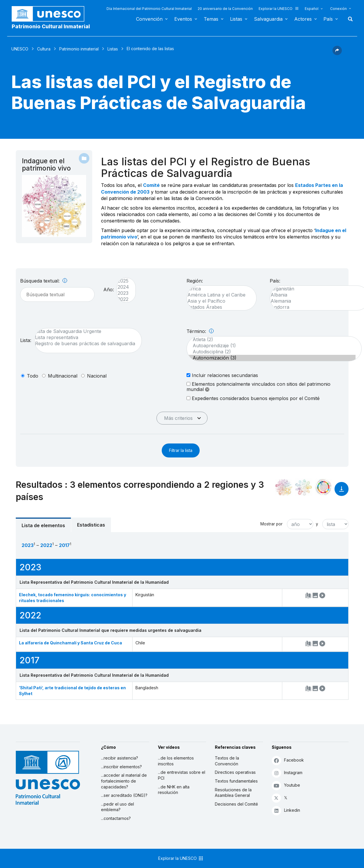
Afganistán (317, 289)
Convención (149, 19)
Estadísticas (91, 525)
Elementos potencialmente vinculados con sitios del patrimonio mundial (258, 387)
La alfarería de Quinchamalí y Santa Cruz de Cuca (70, 643)
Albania (317, 295)
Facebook (288, 760)
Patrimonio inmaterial (79, 49)
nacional (97, 376)
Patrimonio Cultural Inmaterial (51, 26)
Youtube (286, 785)
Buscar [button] (349, 19)
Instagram (287, 773)
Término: (200, 331)
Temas (211, 19)
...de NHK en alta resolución (174, 790)
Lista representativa (85, 337)
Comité (151, 185)
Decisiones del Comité (236, 804)
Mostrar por (271, 524)
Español (312, 9)
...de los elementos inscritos (176, 761)
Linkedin (286, 810)
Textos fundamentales (236, 781)
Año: (109, 290)
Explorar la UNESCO (279, 9)
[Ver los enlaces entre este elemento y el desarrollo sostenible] (323, 487)
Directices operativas (235, 772)
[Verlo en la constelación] (284, 487)
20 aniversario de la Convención (225, 9)
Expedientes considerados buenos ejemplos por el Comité (253, 398)
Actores (303, 19)
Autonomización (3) (271, 358)
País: (275, 281)
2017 (64, 545)
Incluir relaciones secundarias (222, 375)
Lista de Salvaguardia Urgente (85, 331)
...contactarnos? (116, 818)
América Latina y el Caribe (219, 295)
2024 (123, 287)
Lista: (26, 340)
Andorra (317, 307)
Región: (195, 281)
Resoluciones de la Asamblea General (233, 793)
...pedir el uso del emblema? (117, 807)
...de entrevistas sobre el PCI (182, 775)
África (219, 289)
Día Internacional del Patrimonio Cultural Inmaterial (149, 9)
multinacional (63, 376)
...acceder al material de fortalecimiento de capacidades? (124, 781)
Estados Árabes (219, 307)
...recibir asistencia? (120, 758)
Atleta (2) (271, 340)
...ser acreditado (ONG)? (124, 795)
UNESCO (20, 49)
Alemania (317, 301)
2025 (123, 281)
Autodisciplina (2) (271, 352)
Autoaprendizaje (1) (271, 346)
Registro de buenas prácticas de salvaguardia (85, 344)
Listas (236, 19)
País (328, 19)
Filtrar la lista (181, 450)
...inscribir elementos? (121, 767)
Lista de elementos (43, 525)
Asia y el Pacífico (219, 301)
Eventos (183, 19)
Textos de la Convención (227, 761)
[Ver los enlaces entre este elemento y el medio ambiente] (304, 487)
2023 (123, 293)
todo (33, 376)
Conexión (338, 9)
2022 (123, 299)
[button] (337, 53)
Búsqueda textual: (44, 281)
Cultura (44, 49)
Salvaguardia (268, 19)
